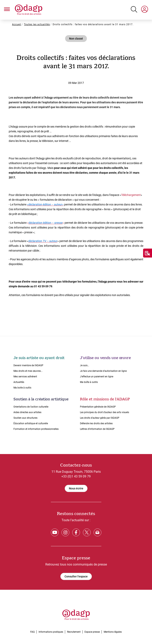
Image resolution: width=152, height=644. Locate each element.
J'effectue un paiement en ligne (97, 377)
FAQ (32, 632)
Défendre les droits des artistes (96, 423)
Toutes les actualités (37, 24)
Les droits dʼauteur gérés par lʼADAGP (100, 418)
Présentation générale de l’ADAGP (98, 407)
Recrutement (74, 632)
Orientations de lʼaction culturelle (31, 407)
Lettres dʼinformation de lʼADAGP (97, 429)
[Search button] (134, 9)
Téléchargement (131, 195)
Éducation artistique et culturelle (31, 423)
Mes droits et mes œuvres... (28, 371)
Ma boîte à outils (89, 382)
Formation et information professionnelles (36, 429)
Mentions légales (113, 632)
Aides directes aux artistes (27, 412)
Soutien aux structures (25, 418)
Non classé (76, 39)
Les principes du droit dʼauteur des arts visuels (104, 412)
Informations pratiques (51, 632)
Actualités (19, 382)
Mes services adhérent (25, 377)
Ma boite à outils (22, 388)
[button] (7, 10)
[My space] (145, 10)
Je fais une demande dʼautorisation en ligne (103, 371)
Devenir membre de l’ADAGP (28, 365)
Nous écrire (76, 488)
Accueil (17, 24)
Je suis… (85, 365)
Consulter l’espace (76, 576)
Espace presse (92, 632)
